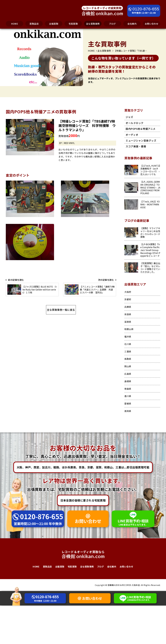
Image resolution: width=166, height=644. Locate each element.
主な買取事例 (93, 24)
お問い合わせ (152, 24)
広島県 (128, 374)
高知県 (128, 411)
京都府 (128, 299)
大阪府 (128, 292)
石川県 (128, 344)
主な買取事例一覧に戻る (61, 310)
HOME (14, 24)
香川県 (128, 396)
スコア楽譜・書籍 (136, 146)
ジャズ (129, 117)
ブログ (112, 24)
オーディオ (132, 135)
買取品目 (34, 24)
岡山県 (128, 366)
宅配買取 (73, 24)
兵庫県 (128, 307)
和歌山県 (129, 329)
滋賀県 (128, 322)
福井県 (128, 337)
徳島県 (128, 389)
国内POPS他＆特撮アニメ (141, 129)
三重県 (128, 351)
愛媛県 (128, 404)
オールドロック (135, 123)
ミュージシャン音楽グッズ (141, 140)
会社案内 (132, 24)
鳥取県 (128, 359)
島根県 (128, 381)
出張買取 (54, 24)
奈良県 (128, 314)
